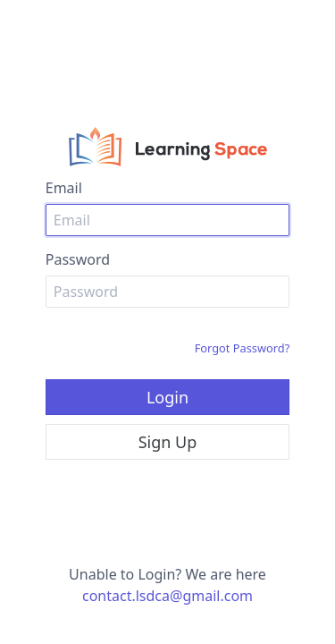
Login (167, 397)
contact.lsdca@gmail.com (167, 596)
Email (64, 188)
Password (78, 259)
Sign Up (168, 442)
